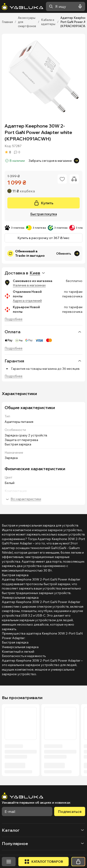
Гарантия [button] (43, 361)
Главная (7, 22)
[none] (43, 332)
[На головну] (22, 7)
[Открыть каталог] (43, 862)
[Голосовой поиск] (79, 6)
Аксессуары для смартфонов (27, 22)
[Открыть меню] (9, 862)
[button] (43, 830)
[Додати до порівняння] (74, 179)
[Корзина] (78, 862)
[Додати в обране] (62, 179)
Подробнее (14, 319)
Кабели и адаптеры (48, 22)
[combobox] (66, 6)
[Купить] (43, 203)
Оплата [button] (43, 332)
